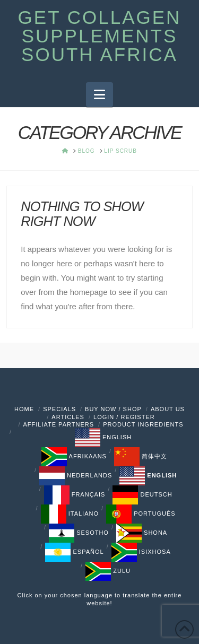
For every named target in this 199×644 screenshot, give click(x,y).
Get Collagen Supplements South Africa (100, 36)
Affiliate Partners (58, 424)
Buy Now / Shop (113, 409)
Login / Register (124, 417)
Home (24, 409)
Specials (59, 409)
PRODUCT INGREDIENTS (143, 424)
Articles (68, 417)
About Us (168, 409)
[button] (99, 95)
